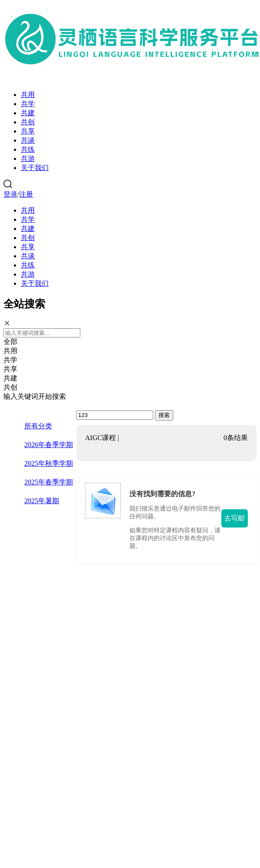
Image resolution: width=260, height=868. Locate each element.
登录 (10, 194)
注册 (26, 194)
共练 (28, 149)
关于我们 (35, 168)
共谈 (28, 140)
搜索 (164, 415)
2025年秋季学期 (49, 463)
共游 (28, 159)
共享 (28, 131)
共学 (28, 104)
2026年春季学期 (49, 445)
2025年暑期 (42, 501)
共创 (28, 122)
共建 (28, 113)
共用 (28, 95)
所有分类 (38, 426)
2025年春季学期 (49, 482)
